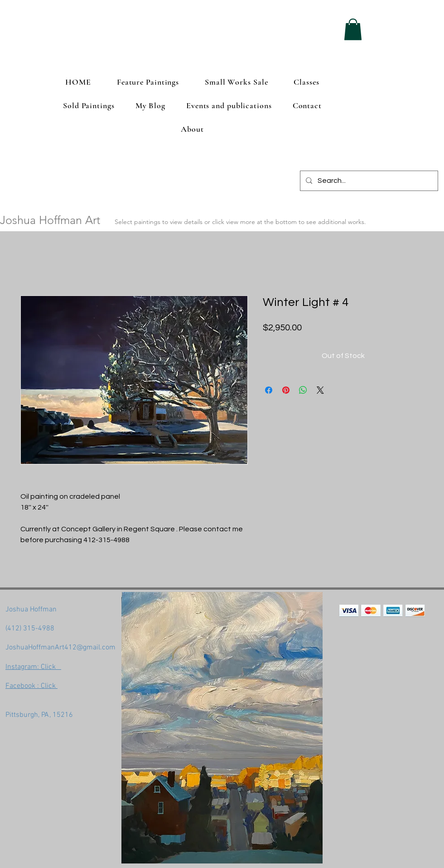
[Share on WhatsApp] (303, 390)
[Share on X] (320, 390)
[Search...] (368, 181)
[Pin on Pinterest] (286, 390)
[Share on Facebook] (269, 390)
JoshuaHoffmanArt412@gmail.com (60, 648)
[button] (353, 29)
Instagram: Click (33, 667)
